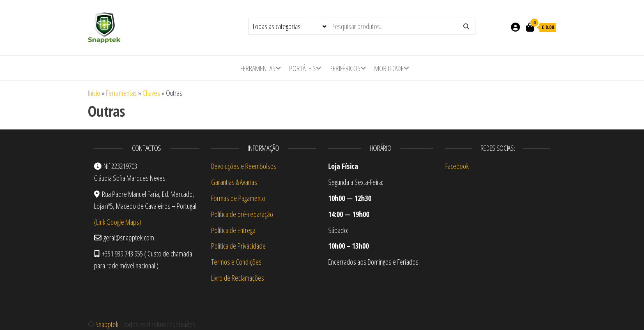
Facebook (457, 166)
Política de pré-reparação (242, 214)
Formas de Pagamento (238, 198)
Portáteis (302, 68)
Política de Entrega (233, 230)
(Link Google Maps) (118, 222)
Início (94, 93)
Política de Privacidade (238, 246)
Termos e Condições (236, 262)
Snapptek (107, 324)
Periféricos (345, 68)
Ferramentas (258, 68)
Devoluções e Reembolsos (244, 166)
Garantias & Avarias (234, 182)
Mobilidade (389, 68)
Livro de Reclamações (238, 278)
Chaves (151, 93)
